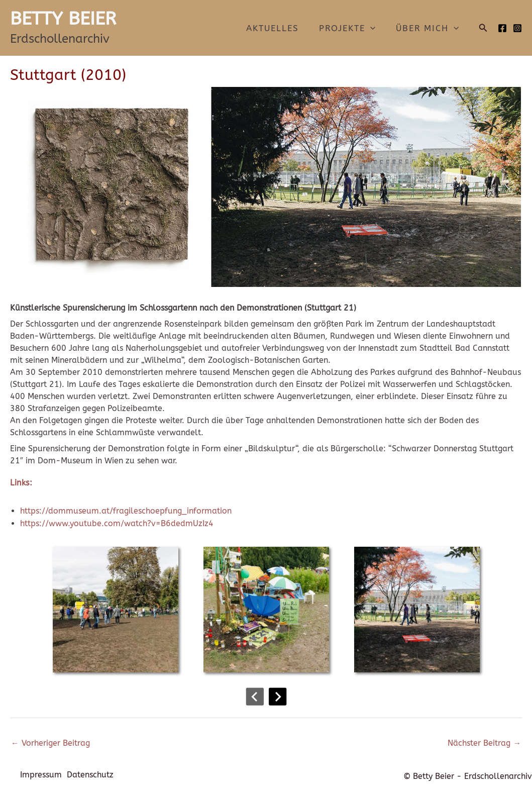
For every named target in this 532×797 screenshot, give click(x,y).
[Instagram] (517, 28)
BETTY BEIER (63, 19)
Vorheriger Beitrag (50, 743)
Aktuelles (280, 28)
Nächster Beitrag (484, 743)
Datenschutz (93, 776)
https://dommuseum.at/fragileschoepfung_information (126, 511)
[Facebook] (502, 28)
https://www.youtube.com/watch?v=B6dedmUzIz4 (117, 523)
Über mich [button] (429, 28)
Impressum (41, 776)
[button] (375, 28)
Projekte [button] (352, 28)
